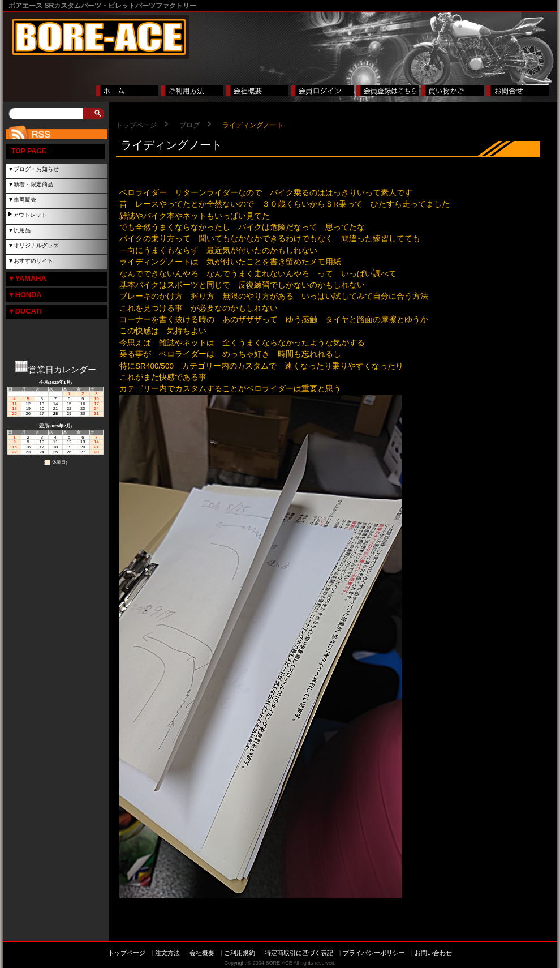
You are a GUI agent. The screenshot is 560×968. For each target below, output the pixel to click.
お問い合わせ (433, 953)
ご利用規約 (240, 953)
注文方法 (167, 953)
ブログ (189, 125)
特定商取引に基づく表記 (299, 953)
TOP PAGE (29, 151)
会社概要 (202, 953)
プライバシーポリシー (374, 953)
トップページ (136, 125)
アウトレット (30, 215)
